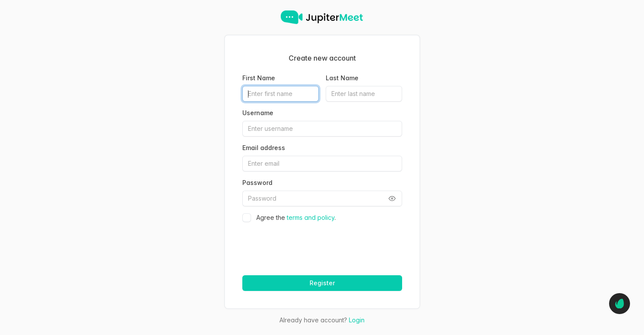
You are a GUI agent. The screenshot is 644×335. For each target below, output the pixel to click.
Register (322, 283)
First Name (259, 78)
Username (258, 113)
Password (257, 183)
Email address (264, 148)
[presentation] (308, 246)
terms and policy (311, 217)
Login (357, 320)
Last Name (342, 78)
